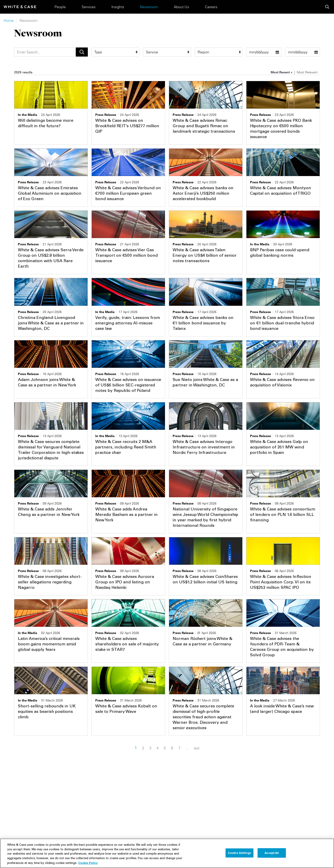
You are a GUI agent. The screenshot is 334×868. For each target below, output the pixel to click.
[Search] (45, 52)
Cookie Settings (240, 856)
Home (9, 20)
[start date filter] (264, 52)
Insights (118, 7)
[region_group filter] (219, 52)
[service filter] (167, 52)
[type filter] (115, 52)
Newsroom (149, 7)
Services (89, 7)
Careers (211, 7)
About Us (181, 7)
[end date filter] (303, 52)
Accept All (272, 856)
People (60, 7)
